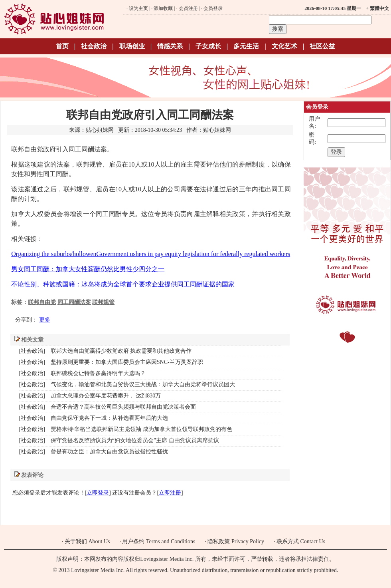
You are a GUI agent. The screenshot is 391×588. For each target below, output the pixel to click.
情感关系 (170, 46)
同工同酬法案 (74, 302)
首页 (62, 46)
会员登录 (213, 8)
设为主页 (138, 8)
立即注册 (170, 493)
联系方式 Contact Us (301, 541)
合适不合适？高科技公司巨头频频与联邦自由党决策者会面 (123, 407)
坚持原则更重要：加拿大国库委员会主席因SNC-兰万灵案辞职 (127, 362)
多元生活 (246, 46)
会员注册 (188, 8)
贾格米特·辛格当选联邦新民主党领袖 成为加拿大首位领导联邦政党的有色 (141, 429)
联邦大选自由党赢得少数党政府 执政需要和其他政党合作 (121, 351)
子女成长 (208, 46)
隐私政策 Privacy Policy (236, 541)
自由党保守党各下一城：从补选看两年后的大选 (109, 418)
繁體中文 (379, 8)
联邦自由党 (42, 302)
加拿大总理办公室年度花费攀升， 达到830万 (106, 396)
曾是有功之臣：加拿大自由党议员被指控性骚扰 (109, 452)
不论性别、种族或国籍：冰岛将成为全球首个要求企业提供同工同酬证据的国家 (123, 284)
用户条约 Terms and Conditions (159, 541)
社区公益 (322, 46)
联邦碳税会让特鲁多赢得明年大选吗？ (98, 373)
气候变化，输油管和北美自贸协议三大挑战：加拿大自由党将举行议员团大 (143, 384)
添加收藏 (163, 8)
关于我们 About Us (87, 541)
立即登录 (98, 493)
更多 (45, 320)
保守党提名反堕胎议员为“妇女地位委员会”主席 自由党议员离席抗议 (135, 440)
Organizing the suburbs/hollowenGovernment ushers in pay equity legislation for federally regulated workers (151, 254)
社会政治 (94, 46)
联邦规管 (103, 302)
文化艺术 (284, 46)
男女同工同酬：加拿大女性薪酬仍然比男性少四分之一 (88, 269)
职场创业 (132, 46)
